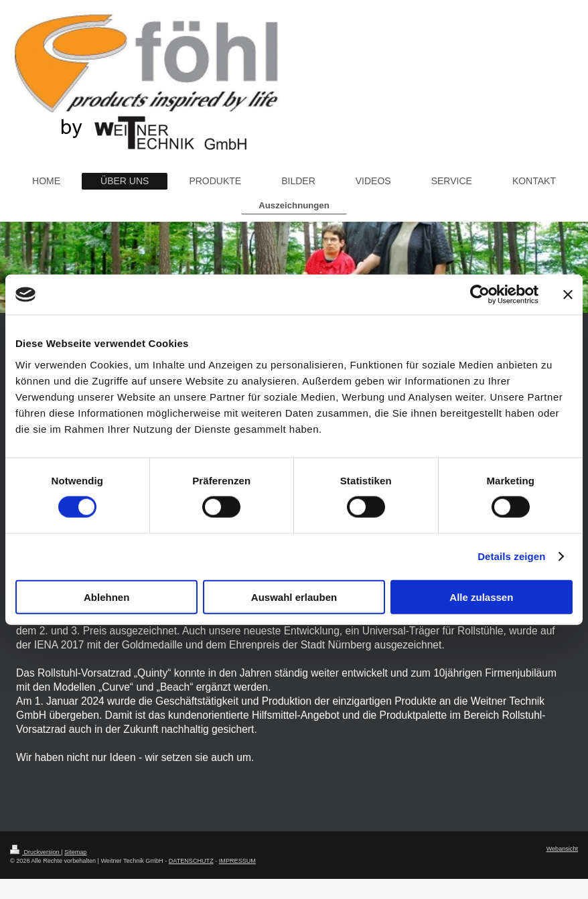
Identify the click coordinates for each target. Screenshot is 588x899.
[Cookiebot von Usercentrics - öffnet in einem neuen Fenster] (480, 295)
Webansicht (562, 849)
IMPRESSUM (237, 861)
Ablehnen (106, 597)
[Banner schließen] (568, 295)
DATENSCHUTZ (191, 861)
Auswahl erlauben (294, 597)
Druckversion (35, 852)
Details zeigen (511, 556)
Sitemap (75, 852)
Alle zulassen (481, 597)
